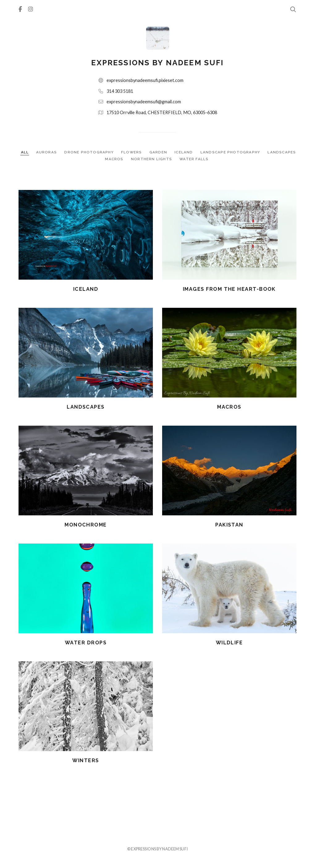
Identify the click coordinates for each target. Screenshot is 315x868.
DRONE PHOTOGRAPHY (90, 152)
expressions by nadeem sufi (157, 63)
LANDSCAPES (282, 152)
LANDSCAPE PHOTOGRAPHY (231, 152)
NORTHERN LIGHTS (152, 159)
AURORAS (47, 152)
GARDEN (159, 152)
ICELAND (184, 152)
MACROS (115, 159)
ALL (25, 152)
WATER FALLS (194, 159)
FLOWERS (132, 152)
